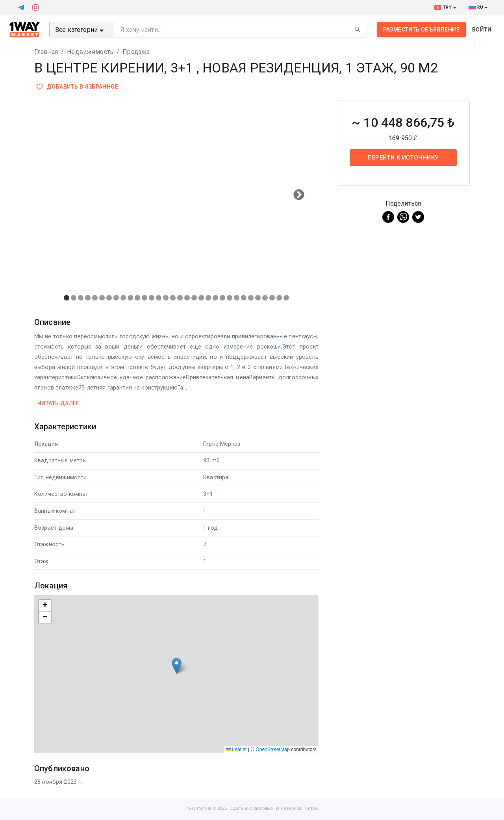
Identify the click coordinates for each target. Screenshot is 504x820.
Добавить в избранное (78, 87)
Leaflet (236, 750)
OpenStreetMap (273, 750)
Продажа (136, 52)
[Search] (358, 30)
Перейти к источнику (403, 158)
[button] (177, 666)
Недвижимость (90, 52)
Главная (46, 52)
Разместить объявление (421, 30)
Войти (482, 30)
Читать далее (58, 404)
